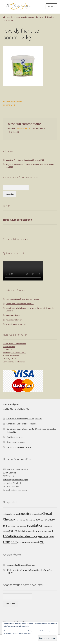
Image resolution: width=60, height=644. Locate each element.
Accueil (9, 17)
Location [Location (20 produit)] (9, 536)
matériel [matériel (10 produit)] (22, 536)
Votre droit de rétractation (17, 324)
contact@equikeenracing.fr (15, 353)
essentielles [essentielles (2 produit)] (48, 526)
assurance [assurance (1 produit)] (16, 514)
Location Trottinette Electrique (19, 160)
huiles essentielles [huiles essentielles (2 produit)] (29, 531)
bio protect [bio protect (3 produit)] (37, 514)
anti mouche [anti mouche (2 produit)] (8, 514)
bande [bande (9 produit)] (23, 514)
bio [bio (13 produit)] (29, 514)
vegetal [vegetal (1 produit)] (30, 542)
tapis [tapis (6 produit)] (52, 536)
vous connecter (24, 128)
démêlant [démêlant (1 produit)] (14, 526)
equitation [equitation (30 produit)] (35, 525)
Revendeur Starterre (14, 320)
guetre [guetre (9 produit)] (13, 531)
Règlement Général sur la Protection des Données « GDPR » (30, 164)
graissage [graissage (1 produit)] (6, 531)
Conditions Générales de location (20, 304)
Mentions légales (11, 404)
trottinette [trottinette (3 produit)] (22, 542)
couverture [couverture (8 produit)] (39, 519)
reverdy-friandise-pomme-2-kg (26, 17)
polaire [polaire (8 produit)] (44, 536)
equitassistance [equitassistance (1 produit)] (22, 526)
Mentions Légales (13, 315)
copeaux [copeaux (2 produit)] (19, 520)
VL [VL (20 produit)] (42, 542)
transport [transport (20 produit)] (10, 542)
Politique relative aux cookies (22, 633)
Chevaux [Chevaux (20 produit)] (9, 519)
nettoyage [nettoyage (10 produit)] (33, 536)
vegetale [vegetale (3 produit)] (36, 542)
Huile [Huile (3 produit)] (20, 531)
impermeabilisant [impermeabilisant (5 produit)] (44, 531)
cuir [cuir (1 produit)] (9, 526)
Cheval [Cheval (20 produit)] (47, 514)
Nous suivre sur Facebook (17, 220)
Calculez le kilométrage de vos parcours (22, 299)
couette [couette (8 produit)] (27, 519)
